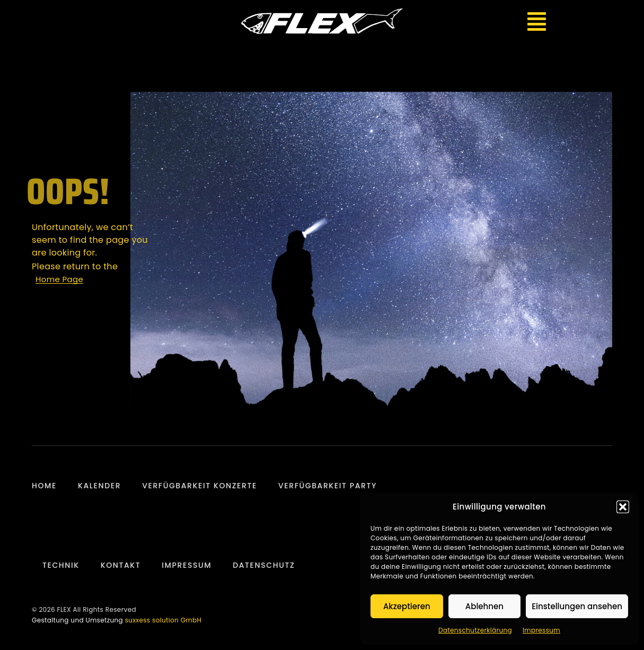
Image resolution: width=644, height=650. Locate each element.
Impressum (541, 630)
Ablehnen (484, 606)
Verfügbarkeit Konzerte (200, 486)
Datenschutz (264, 565)
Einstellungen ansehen (577, 606)
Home (44, 486)
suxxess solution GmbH (164, 620)
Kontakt (121, 565)
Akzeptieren (407, 606)
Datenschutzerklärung (475, 630)
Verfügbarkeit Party (328, 486)
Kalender (99, 486)
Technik (61, 565)
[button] (623, 507)
